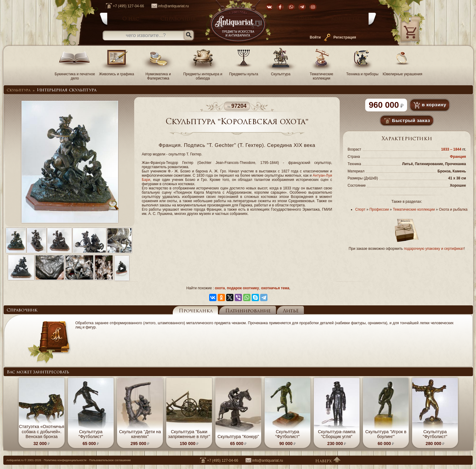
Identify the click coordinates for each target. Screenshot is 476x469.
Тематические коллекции (321, 74)
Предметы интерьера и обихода (203, 74)
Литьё (291, 311)
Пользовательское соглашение (110, 460)
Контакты (345, 19)
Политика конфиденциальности (65, 460)
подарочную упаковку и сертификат (434, 249)
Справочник (178, 19)
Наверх (328, 461)
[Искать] (189, 35)
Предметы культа (244, 72)
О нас (131, 19)
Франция (458, 157)
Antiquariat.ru (15, 460)
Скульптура (281, 72)
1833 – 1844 (452, 149)
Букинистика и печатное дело (75, 74)
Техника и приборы (362, 72)
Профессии (379, 209)
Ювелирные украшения (403, 72)
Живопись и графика (117, 72)
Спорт (360, 209)
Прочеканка (196, 311)
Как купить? (298, 19)
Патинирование (248, 311)
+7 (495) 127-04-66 (122, 6)
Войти (315, 37)
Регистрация (345, 37)
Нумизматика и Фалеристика (158, 74)
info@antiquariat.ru (167, 6)
